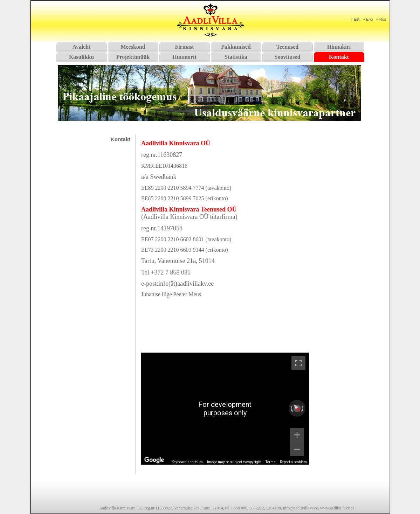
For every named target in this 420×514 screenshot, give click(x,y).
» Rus (381, 19)
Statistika (236, 57)
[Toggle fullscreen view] (298, 363)
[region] (225, 409)
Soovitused (288, 57)
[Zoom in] (297, 435)
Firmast (184, 47)
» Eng (368, 19)
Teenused (287, 47)
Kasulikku (81, 57)
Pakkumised (236, 47)
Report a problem (293, 462)
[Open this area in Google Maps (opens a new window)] (154, 460)
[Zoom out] (297, 449)
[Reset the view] (297, 408)
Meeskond (133, 47)
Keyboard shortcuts (187, 462)
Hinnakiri (339, 47)
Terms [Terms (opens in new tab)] (271, 462)
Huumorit (184, 57)
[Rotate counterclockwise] (291, 408)
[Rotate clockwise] (303, 408)
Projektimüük (133, 57)
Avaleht (81, 47)
